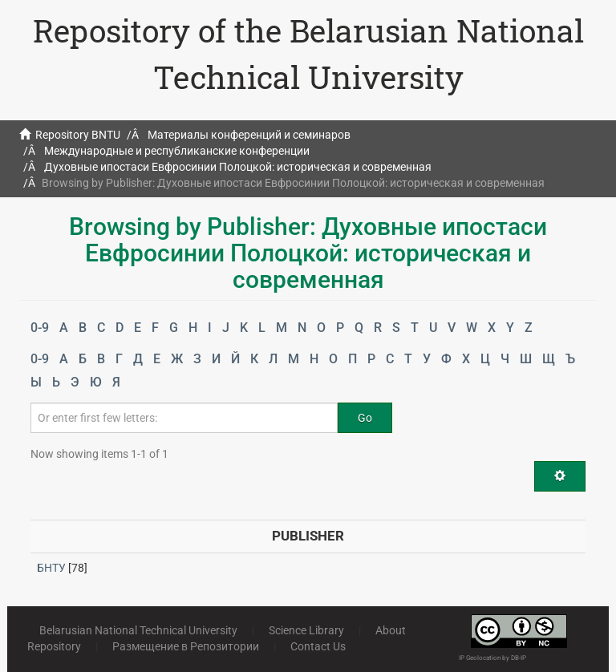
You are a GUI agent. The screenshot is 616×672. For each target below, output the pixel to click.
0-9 (40, 328)
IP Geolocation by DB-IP (492, 658)
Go (365, 418)
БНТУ (51, 568)
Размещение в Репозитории (186, 646)
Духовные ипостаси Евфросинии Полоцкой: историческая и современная (238, 167)
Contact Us (318, 646)
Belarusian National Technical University (138, 630)
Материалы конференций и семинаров (249, 135)
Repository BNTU (78, 135)
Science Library (306, 630)
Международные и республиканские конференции (177, 151)
